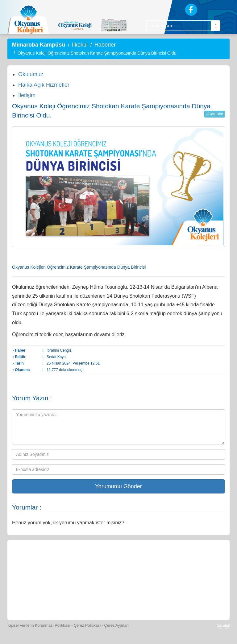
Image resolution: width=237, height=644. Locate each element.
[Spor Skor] (147, 561)
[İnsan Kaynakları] (104, 598)
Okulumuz (31, 74)
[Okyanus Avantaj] (132, 598)
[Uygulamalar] (160, 598)
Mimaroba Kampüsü (39, 45)
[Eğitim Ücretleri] (77, 598)
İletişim (27, 95)
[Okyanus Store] (91, 561)
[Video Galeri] (204, 561)
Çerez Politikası (87, 625)
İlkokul (80, 45)
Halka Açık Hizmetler (44, 85)
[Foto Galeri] (176, 561)
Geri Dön (215, 114)
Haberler (105, 45)
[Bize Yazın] (34, 561)
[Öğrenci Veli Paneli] (62, 561)
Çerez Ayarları (117, 625)
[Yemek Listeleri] (119, 561)
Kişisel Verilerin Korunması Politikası (39, 625)
